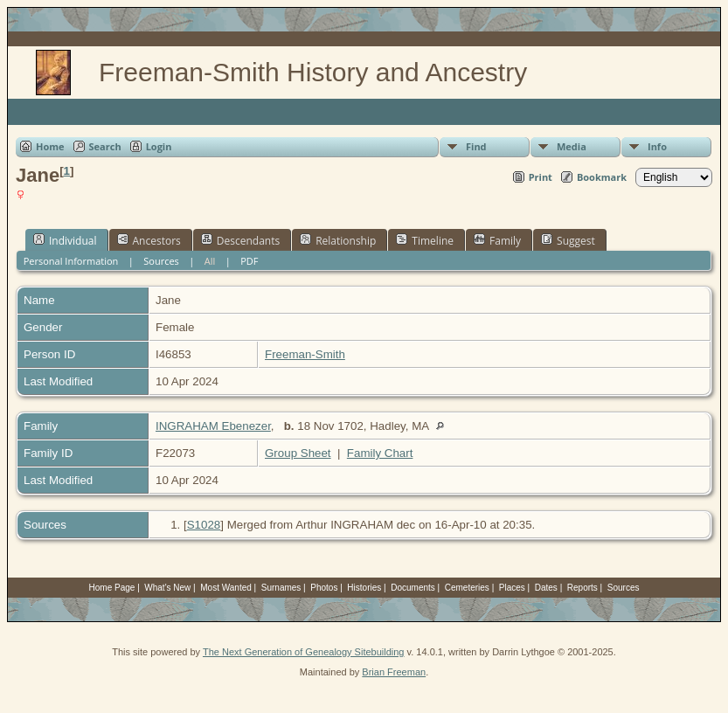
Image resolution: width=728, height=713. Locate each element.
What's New (167, 588)
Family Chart (380, 453)
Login (159, 146)
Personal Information (71, 261)
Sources (161, 261)
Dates (546, 588)
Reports (582, 588)
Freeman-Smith (305, 354)
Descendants (240, 240)
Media (572, 146)
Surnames (281, 588)
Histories (364, 588)
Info (657, 146)
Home (50, 146)
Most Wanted (226, 588)
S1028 (204, 525)
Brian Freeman (394, 672)
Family (497, 240)
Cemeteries (467, 588)
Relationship (338, 240)
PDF (249, 261)
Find (476, 146)
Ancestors (149, 240)
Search (105, 146)
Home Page (112, 588)
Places (512, 588)
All (210, 261)
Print (541, 177)
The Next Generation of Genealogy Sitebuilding (304, 652)
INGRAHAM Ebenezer (213, 426)
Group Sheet (298, 453)
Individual (65, 240)
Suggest (568, 240)
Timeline (425, 240)
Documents (413, 588)
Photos (324, 588)
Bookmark (602, 177)
